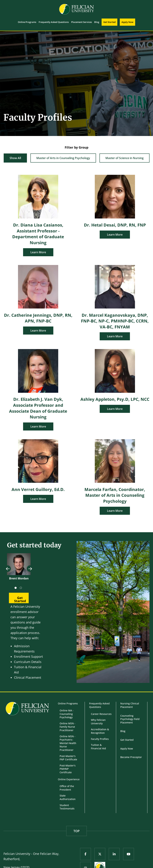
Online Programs (68, 703)
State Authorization (68, 797)
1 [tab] (16, 589)
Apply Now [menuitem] (127, 22)
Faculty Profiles (100, 739)
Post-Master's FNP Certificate (68, 758)
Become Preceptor (131, 757)
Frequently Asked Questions (99, 705)
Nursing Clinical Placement (130, 705)
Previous (8, 569)
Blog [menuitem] (97, 22)
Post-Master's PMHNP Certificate (68, 769)
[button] (19, 598)
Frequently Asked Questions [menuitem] (54, 22)
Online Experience (69, 779)
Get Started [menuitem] (109, 22)
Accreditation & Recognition (100, 731)
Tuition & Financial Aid (98, 747)
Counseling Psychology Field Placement (130, 719)
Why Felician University (98, 722)
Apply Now (127, 749)
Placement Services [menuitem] (81, 22)
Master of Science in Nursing (124, 158)
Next (30, 569)
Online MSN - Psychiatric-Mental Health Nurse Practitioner (68, 743)
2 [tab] (22, 589)
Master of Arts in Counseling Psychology (63, 158)
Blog (123, 731)
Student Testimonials (67, 807)
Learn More (38, 252)
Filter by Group (76, 147)
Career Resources (101, 714)
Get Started (127, 740)
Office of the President (67, 788)
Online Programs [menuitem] (27, 22)
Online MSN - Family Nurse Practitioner (67, 727)
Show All (15, 158)
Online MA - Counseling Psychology (67, 714)
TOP (76, 831)
